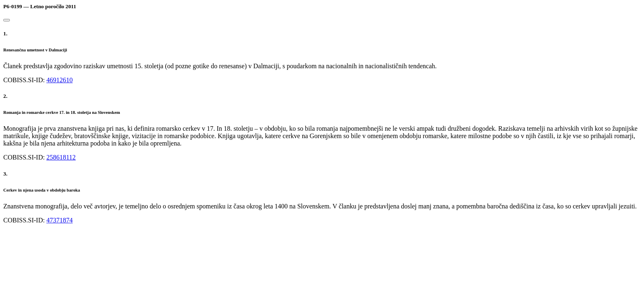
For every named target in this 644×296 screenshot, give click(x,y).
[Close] (7, 20)
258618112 (61, 157)
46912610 (60, 80)
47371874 (60, 220)
